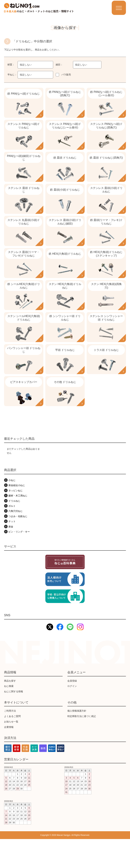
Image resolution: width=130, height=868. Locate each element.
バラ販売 (66, 75)
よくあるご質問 (12, 745)
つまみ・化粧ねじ (18, 545)
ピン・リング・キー (19, 560)
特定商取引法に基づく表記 (82, 745)
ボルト (12, 535)
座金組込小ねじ (17, 514)
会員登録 (72, 710)
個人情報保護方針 (77, 740)
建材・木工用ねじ (18, 525)
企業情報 (9, 756)
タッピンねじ (16, 519)
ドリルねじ (14, 530)
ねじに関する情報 (14, 720)
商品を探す (10, 710)
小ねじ (12, 509)
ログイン (72, 715)
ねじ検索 (9, 715)
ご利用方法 (10, 740)
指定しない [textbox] (26, 65)
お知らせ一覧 (11, 750)
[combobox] (35, 65)
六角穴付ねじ (16, 540)
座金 (11, 555)
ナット (12, 550)
